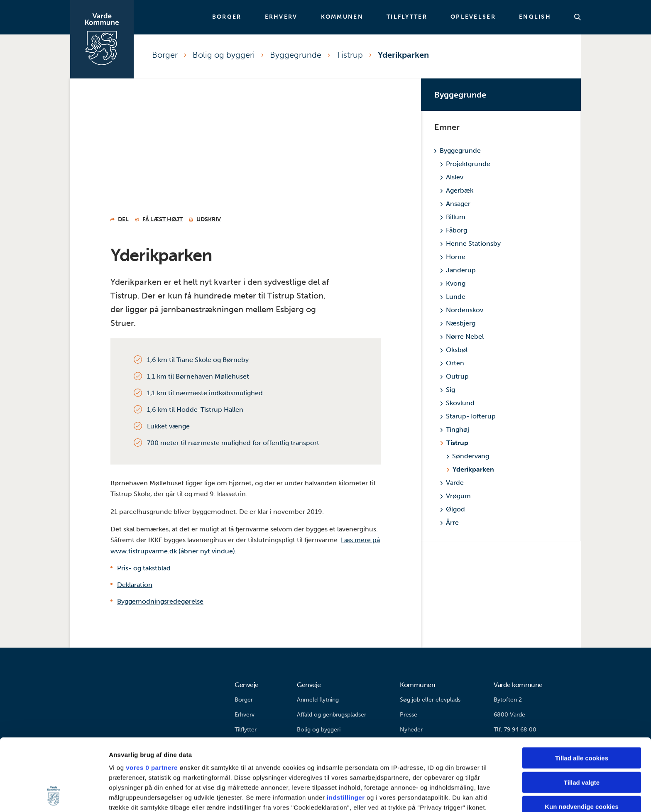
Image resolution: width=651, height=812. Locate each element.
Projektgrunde (465, 164)
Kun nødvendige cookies (582, 739)
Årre (450, 522)
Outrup (455, 376)
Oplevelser (473, 17)
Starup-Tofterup (468, 416)
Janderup (458, 270)
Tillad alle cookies (582, 691)
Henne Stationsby (471, 243)
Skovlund (458, 403)
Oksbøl (454, 350)
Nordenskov (462, 310)
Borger (227, 17)
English (535, 17)
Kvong (453, 283)
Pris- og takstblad (144, 568)
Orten (452, 363)
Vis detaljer (432, 796)
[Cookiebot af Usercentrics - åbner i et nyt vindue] (54, 796)
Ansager (455, 204)
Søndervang (468, 456)
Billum (453, 217)
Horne (453, 257)
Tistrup (350, 55)
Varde (452, 483)
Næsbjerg (458, 323)
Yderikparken (403, 55)
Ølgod (453, 509)
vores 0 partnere (152, 700)
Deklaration (135, 585)
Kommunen (342, 17)
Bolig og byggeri (224, 55)
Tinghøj (455, 429)
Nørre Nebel (462, 336)
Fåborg (454, 230)
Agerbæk (457, 190)
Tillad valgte (582, 715)
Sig (448, 390)
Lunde (453, 297)
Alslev (452, 177)
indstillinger (346, 730)
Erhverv (281, 17)
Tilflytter (407, 17)
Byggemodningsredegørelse (160, 601)
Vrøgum (456, 496)
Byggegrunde (296, 55)
